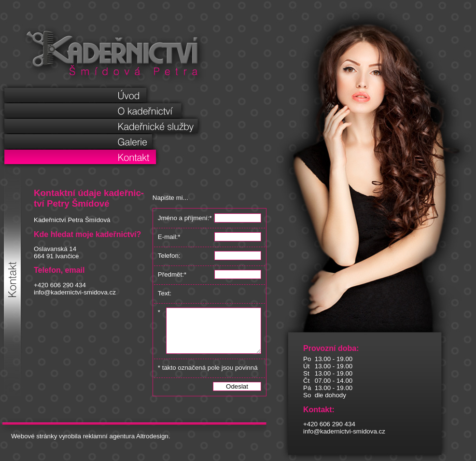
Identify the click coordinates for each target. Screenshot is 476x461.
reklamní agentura (109, 445)
